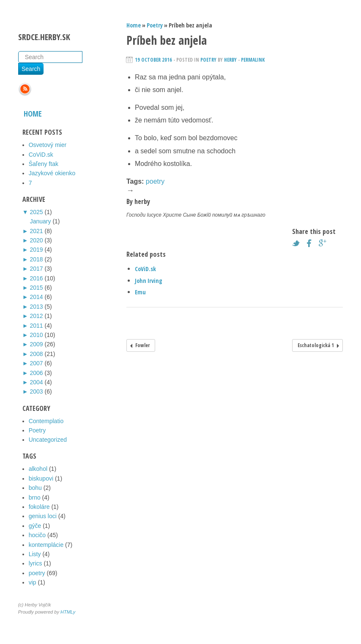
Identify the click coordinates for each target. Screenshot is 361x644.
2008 (36, 354)
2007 (36, 363)
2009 (36, 344)
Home (33, 114)
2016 (36, 278)
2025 (36, 212)
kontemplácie (46, 545)
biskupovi (41, 478)
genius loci (43, 516)
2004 (36, 382)
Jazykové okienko (52, 173)
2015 (36, 288)
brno (35, 497)
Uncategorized (48, 440)
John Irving (149, 281)
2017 (36, 269)
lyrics (36, 563)
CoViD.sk (41, 155)
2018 (36, 259)
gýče (35, 526)
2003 (36, 391)
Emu (140, 292)
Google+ (325, 243)
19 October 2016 (153, 60)
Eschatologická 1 (316, 345)
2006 (36, 373)
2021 (36, 231)
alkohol (38, 469)
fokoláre (39, 507)
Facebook (312, 243)
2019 (36, 250)
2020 (36, 240)
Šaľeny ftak (44, 164)
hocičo (37, 535)
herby (230, 60)
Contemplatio (46, 421)
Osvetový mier (48, 145)
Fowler (142, 345)
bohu (35, 488)
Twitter (298, 243)
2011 (36, 326)
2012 (36, 316)
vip (33, 582)
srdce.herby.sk (44, 37)
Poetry (37, 430)
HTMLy (68, 612)
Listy (35, 554)
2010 (36, 335)
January (41, 221)
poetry (37, 573)
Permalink (253, 60)
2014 (36, 297)
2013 (36, 307)
